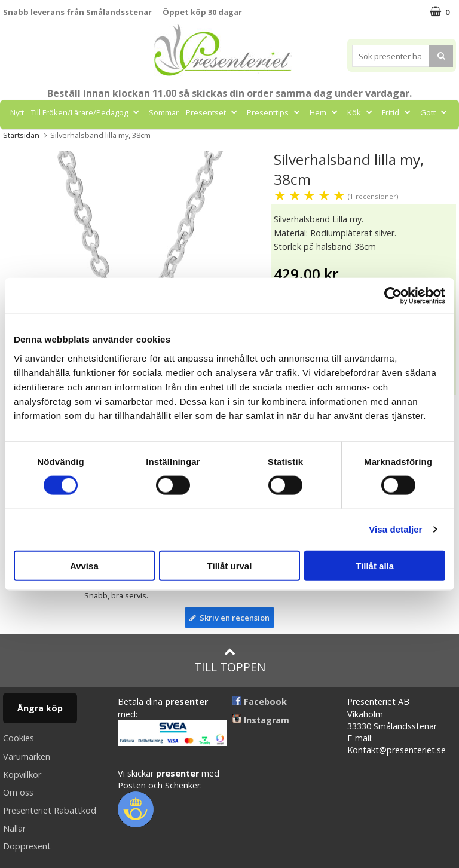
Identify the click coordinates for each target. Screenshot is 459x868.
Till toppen (230, 660)
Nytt (17, 112)
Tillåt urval (230, 565)
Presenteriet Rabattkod (50, 810)
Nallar (14, 828)
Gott (435, 112)
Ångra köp (40, 708)
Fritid (397, 112)
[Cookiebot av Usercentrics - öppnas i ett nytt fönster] (393, 296)
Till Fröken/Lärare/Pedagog (86, 112)
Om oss (18, 792)
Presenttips (275, 112)
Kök (361, 112)
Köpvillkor (22, 774)
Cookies (19, 738)
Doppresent (27, 846)
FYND (254, 139)
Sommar (164, 112)
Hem (325, 112)
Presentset (213, 112)
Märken (217, 139)
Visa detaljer (395, 529)
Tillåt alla (375, 565)
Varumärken (27, 757)
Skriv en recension (229, 618)
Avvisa (84, 565)
